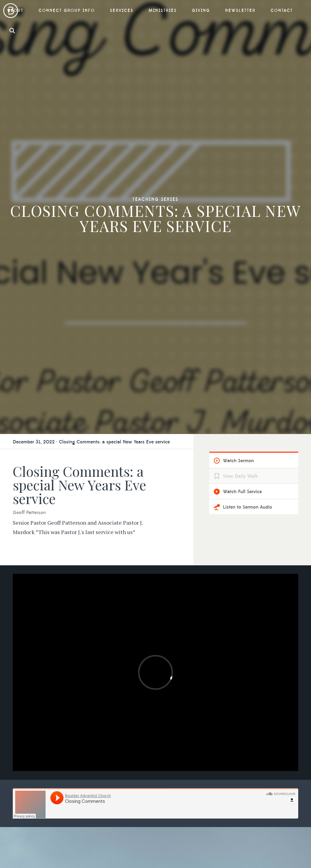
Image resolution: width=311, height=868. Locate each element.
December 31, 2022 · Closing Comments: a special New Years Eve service (91, 442)
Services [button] (122, 11)
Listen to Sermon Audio (248, 507)
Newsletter (240, 11)
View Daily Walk (240, 476)
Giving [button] (201, 11)
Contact (282, 11)
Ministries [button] (163, 11)
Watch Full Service (242, 492)
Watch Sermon (238, 461)
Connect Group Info (67, 11)
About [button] (15, 11)
